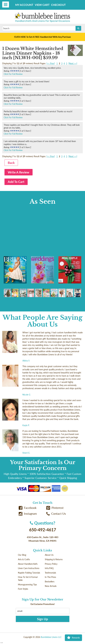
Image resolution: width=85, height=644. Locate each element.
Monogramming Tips (27, 585)
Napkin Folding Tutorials (29, 573)
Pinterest (55, 508)
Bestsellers (50, 582)
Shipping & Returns (54, 559)
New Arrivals (51, 586)
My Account (24, 5)
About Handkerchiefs (28, 564)
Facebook (28, 508)
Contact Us (56, 514)
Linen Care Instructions (29, 568)
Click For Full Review (13, 74)
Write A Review (19, 172)
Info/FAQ (49, 568)
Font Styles (23, 589)
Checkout (58, 5)
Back (11, 163)
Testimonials (50, 573)
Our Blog (22, 555)
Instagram (28, 514)
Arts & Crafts (24, 559)
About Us (49, 555)
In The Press (50, 577)
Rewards (73, 638)
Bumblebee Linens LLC (51, 637)
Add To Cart (16, 182)
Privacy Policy (51, 564)
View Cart (42, 5)
